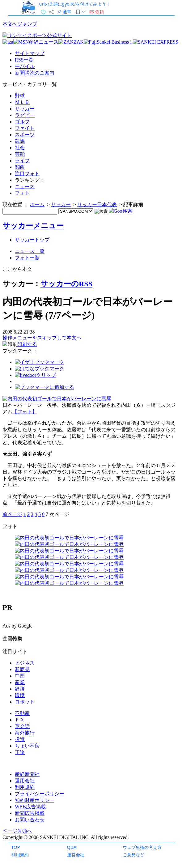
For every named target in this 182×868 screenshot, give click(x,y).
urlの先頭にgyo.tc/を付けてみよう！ (75, 4)
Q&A (72, 847)
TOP (16, 847)
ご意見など (133, 855)
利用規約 (20, 855)
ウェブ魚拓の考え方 (142, 847)
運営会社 (76, 855)
